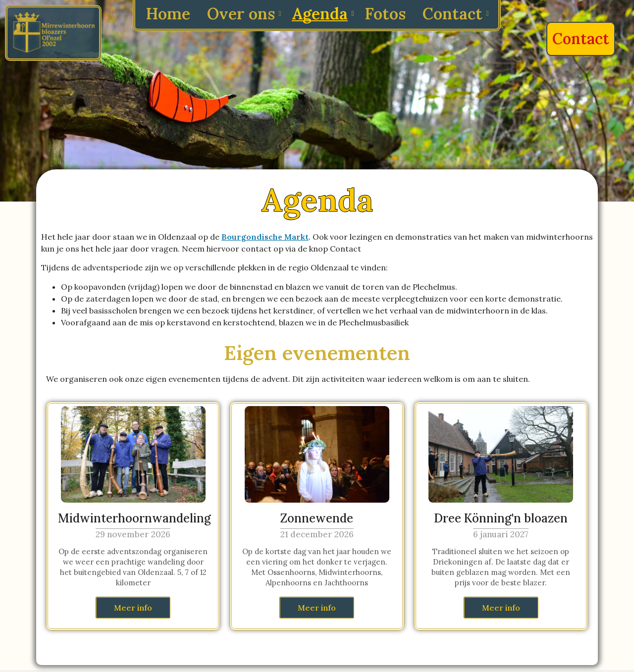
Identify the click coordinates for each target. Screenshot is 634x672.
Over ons (243, 14)
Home (168, 14)
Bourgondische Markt (265, 237)
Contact (454, 14)
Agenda (321, 14)
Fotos (385, 14)
